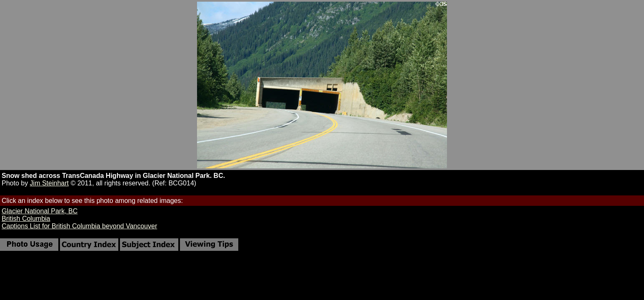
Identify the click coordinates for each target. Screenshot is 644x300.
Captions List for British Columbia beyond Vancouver (79, 226)
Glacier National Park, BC (40, 211)
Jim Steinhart (49, 183)
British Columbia (26, 219)
